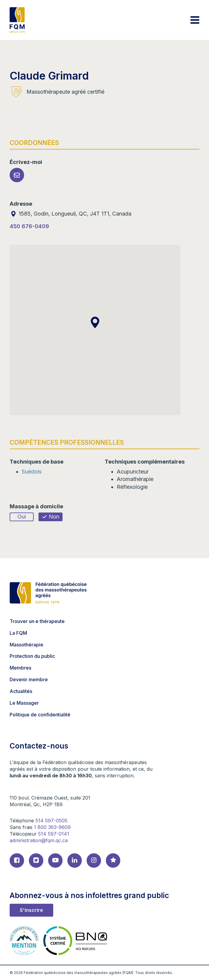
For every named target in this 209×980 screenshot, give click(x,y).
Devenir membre (29, 679)
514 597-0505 (51, 821)
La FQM (18, 633)
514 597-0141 (54, 834)
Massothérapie (26, 645)
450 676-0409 (29, 226)
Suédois (32, 472)
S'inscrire (31, 910)
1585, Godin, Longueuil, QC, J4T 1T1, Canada (71, 214)
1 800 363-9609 (52, 827)
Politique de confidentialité (40, 715)
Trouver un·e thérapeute (37, 621)
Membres (20, 668)
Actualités (21, 691)
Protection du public (32, 656)
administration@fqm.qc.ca (39, 840)
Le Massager (24, 703)
